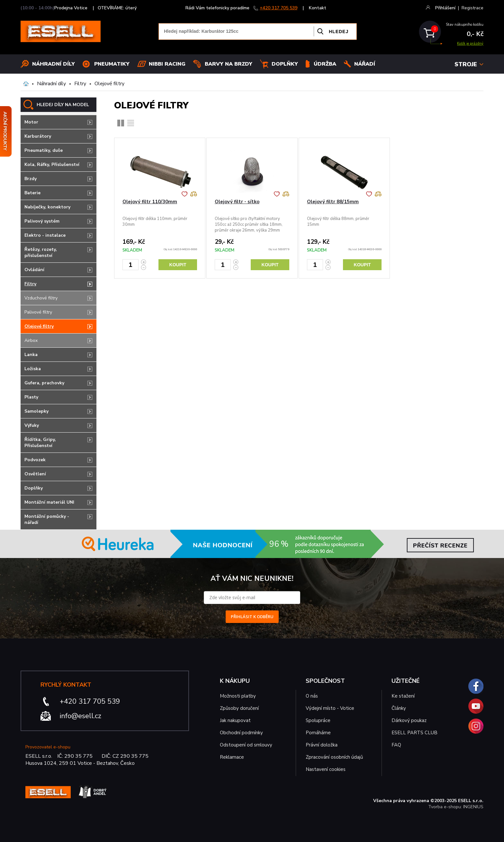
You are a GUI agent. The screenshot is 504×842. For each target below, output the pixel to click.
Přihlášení (445, 8)
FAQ (396, 745)
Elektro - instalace (45, 235)
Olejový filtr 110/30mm (150, 202)
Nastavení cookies (326, 769)
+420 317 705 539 (279, 8)
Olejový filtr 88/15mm (333, 202)
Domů (26, 84)
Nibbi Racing (167, 64)
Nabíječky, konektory (47, 207)
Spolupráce (318, 720)
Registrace (473, 8)
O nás (312, 696)
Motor (31, 122)
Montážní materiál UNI (49, 502)
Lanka (31, 355)
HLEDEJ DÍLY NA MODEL (63, 105)
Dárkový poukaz (409, 720)
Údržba (325, 64)
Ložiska (33, 369)
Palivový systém (42, 221)
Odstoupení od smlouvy (246, 745)
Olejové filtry (109, 84)
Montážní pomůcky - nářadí (47, 519)
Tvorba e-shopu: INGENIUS (456, 807)
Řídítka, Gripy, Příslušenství (40, 443)
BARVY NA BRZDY (229, 64)
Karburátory (38, 136)
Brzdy (31, 179)
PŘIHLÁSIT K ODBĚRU (252, 617)
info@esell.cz (81, 716)
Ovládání (34, 270)
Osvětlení (35, 474)
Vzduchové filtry (41, 298)
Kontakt (318, 8)
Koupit (178, 265)
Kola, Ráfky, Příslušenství (52, 165)
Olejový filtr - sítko (237, 202)
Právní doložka (322, 745)
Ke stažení (403, 696)
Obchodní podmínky (241, 733)
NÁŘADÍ (365, 64)
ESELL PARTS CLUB (414, 733)
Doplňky (285, 64)
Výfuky (32, 425)
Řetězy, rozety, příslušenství (41, 252)
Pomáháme (318, 733)
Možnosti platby (238, 696)
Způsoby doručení (239, 708)
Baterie (32, 193)
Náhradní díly (54, 64)
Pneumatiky (112, 64)
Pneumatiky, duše (44, 150)
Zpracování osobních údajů (334, 757)
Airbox (31, 340)
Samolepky (36, 411)
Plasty (31, 397)
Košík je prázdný (470, 44)
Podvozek (35, 460)
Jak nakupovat (235, 720)
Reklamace (232, 757)
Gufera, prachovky (44, 383)
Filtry (80, 84)
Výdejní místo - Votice (330, 708)
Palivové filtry (38, 312)
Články (399, 708)
